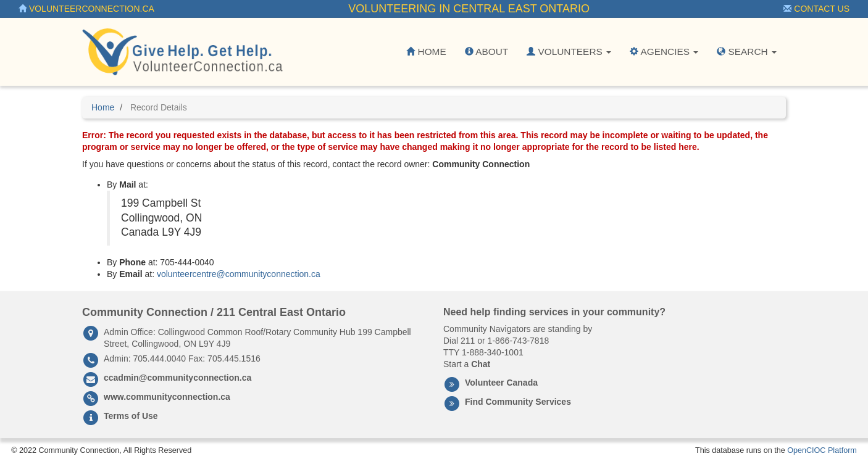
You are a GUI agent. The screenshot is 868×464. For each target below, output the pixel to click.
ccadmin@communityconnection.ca (177, 378)
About (486, 52)
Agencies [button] (664, 52)
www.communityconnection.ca (167, 397)
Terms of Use (131, 416)
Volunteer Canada (501, 383)
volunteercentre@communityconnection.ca (239, 274)
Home (426, 52)
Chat (481, 364)
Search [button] (747, 52)
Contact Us (816, 9)
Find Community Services (518, 402)
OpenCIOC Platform (822, 450)
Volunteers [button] (569, 52)
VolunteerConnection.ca (86, 9)
